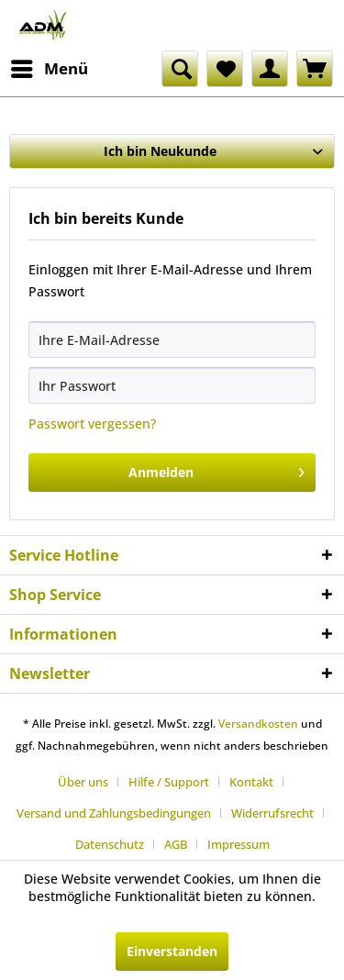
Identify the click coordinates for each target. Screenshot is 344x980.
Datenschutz (110, 844)
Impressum (239, 844)
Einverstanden (172, 951)
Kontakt (251, 782)
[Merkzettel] (225, 69)
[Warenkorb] (315, 69)
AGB (176, 844)
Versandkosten (258, 724)
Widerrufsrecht (272, 813)
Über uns (83, 782)
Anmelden (216, 469)
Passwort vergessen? (92, 423)
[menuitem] (49, 69)
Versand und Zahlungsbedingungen (114, 813)
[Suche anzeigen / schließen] (180, 69)
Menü (50, 67)
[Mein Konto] (270, 69)
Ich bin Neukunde (160, 151)
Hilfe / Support (169, 782)
